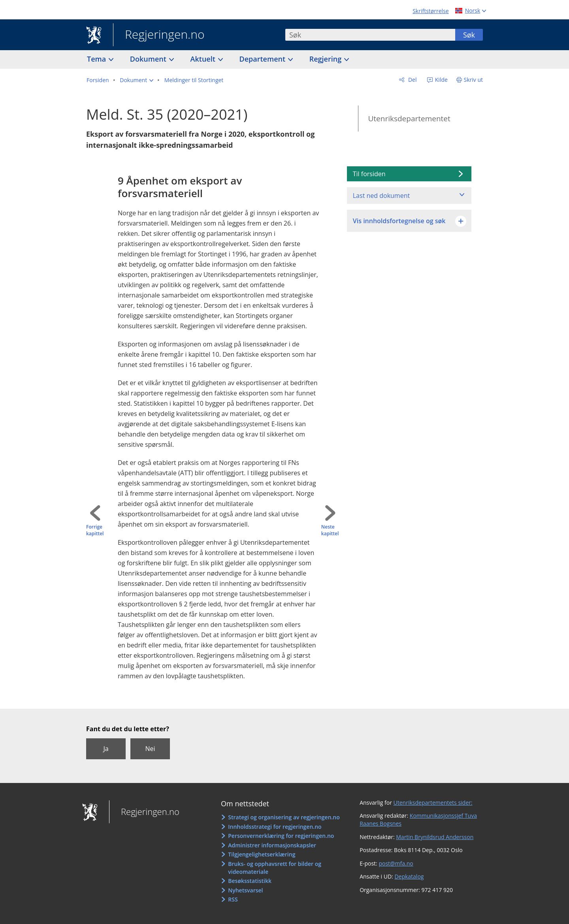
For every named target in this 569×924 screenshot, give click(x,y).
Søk (469, 35)
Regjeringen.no (159, 35)
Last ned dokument (381, 196)
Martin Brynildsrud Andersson (435, 837)
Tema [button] (97, 59)
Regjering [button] (326, 59)
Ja (106, 749)
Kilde (441, 80)
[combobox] (370, 35)
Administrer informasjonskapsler (272, 845)
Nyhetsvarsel (245, 890)
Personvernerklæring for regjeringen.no (281, 836)
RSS (233, 899)
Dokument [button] (149, 59)
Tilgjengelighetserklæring (262, 854)
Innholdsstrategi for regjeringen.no (275, 827)
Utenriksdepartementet (409, 119)
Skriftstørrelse (431, 11)
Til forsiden (369, 174)
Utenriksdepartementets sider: (433, 803)
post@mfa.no (396, 863)
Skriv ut (474, 80)
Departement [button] (263, 59)
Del (412, 80)
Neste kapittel (330, 530)
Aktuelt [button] (204, 59)
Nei (150, 749)
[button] (137, 80)
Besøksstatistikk (250, 881)
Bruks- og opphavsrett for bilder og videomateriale (275, 868)
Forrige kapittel (95, 530)
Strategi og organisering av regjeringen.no (284, 817)
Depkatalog (409, 876)
